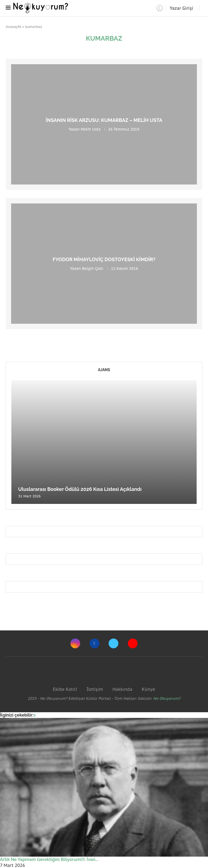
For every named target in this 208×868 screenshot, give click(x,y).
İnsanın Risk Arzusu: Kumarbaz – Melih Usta (104, 120)
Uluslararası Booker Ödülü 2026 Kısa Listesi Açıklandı (80, 489)
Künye (148, 689)
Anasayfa (14, 27)
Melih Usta (91, 129)
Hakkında (122, 689)
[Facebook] (95, 643)
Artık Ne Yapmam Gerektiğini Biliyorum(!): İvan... (49, 859)
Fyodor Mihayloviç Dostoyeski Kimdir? (104, 259)
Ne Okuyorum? (167, 698)
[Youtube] (133, 643)
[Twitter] (113, 643)
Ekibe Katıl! (65, 689)
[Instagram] (75, 643)
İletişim (95, 689)
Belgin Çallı (93, 268)
